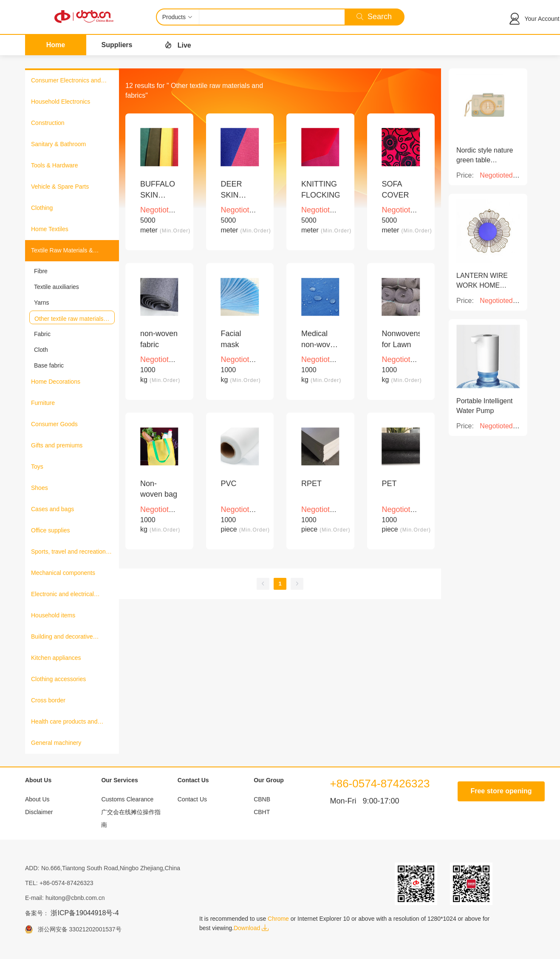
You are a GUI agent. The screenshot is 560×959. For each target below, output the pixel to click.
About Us (37, 799)
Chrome (278, 919)
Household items (53, 615)
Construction (48, 123)
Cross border (48, 700)
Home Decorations (56, 382)
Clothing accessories (58, 679)
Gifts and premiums (57, 445)
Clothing (42, 208)
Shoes (40, 488)
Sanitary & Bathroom (58, 144)
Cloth (41, 350)
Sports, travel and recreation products (68, 552)
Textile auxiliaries (57, 287)
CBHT (262, 812)
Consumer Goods (54, 424)
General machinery (56, 743)
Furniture (43, 403)
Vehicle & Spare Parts (60, 187)
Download (251, 928)
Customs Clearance (127, 799)
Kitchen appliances (56, 658)
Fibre (41, 271)
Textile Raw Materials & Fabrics (62, 251)
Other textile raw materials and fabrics (69, 319)
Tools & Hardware (55, 165)
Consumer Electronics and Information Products (66, 81)
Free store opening (501, 791)
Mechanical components (63, 573)
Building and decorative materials (62, 637)
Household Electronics (61, 102)
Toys (37, 467)
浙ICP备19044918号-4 (85, 913)
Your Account (542, 19)
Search (374, 17)
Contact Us (192, 799)
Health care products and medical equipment (64, 722)
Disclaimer (39, 812)
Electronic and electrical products (62, 595)
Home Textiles (50, 229)
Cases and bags (52, 509)
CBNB (262, 799)
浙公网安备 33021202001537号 (77, 929)
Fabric (42, 334)
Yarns (42, 303)
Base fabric (49, 365)
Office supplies (51, 530)
